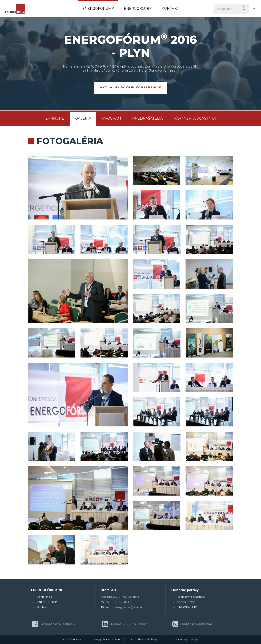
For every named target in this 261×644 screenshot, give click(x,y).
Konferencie (45, 597)
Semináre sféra (186, 602)
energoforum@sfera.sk (129, 607)
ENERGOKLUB (47, 602)
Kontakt (42, 607)
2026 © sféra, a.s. (72, 639)
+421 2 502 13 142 (125, 602)
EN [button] (254, 8)
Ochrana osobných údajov (183, 639)
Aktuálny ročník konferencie (131, 87)
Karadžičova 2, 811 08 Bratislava (120, 597)
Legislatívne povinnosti (191, 597)
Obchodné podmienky (144, 639)
